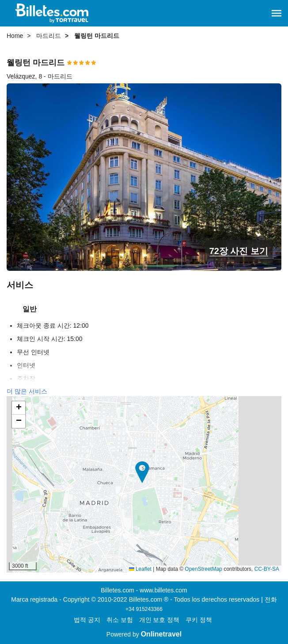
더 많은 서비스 (27, 391)
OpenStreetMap (203, 569)
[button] (277, 13)
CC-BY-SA (267, 569)
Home (15, 36)
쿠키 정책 (199, 620)
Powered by (144, 634)
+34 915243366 (144, 609)
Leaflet (140, 569)
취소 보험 (120, 620)
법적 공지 (87, 620)
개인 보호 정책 (159, 620)
